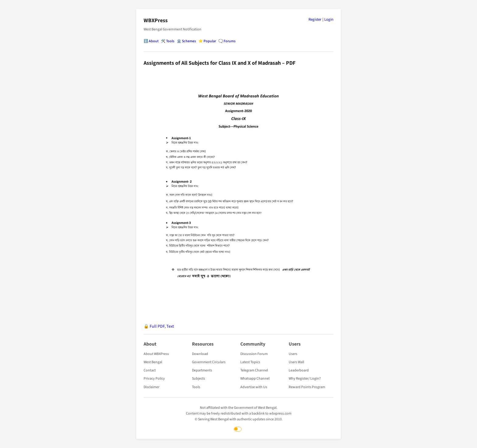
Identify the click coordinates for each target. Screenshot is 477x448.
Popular (210, 41)
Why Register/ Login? (305, 379)
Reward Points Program (307, 387)
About (154, 41)
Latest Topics (250, 362)
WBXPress (156, 21)
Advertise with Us (254, 387)
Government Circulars (209, 362)
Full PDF (157, 326)
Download (200, 354)
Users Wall (296, 362)
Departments (202, 370)
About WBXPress (156, 354)
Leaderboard (299, 370)
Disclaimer (151, 387)
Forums (230, 41)
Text (170, 326)
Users (293, 354)
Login (329, 19)
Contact (150, 370)
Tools (170, 41)
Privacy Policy (154, 379)
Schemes (189, 41)
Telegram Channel (254, 370)
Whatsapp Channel (255, 379)
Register (315, 19)
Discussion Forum (254, 354)
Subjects (198, 379)
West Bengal (153, 362)
